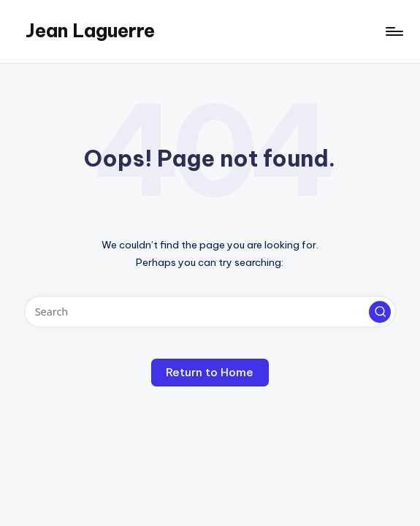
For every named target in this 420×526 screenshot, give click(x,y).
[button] (380, 312)
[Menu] (393, 31)
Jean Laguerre (90, 31)
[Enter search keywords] (210, 312)
